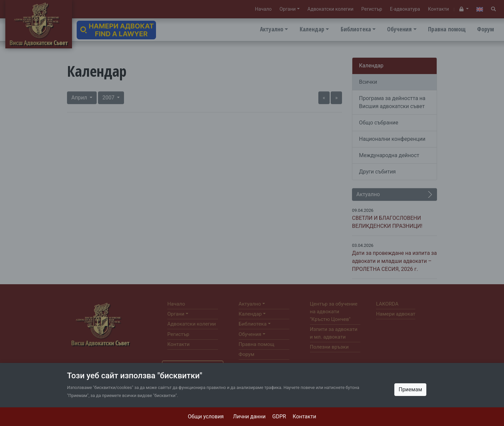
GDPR (279, 416)
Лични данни (249, 416)
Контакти (304, 416)
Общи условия (206, 416)
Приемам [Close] (410, 389)
